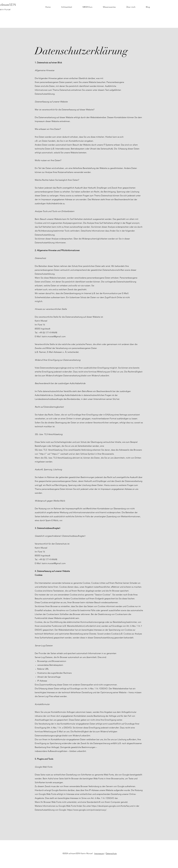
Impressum (99, 853)
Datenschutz (111, 853)
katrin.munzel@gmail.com (54, 336)
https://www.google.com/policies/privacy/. (87, 810)
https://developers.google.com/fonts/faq (110, 806)
